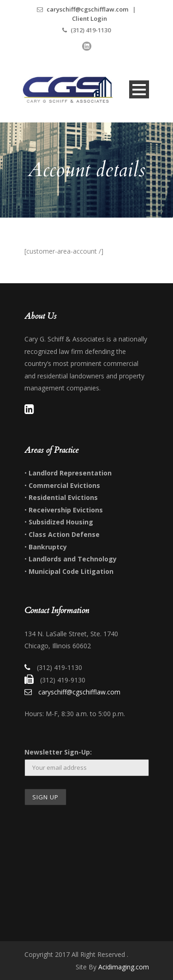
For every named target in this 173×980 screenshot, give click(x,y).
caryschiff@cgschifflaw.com (87, 9)
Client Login (89, 18)
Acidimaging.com (124, 967)
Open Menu (139, 89)
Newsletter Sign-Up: (58, 752)
